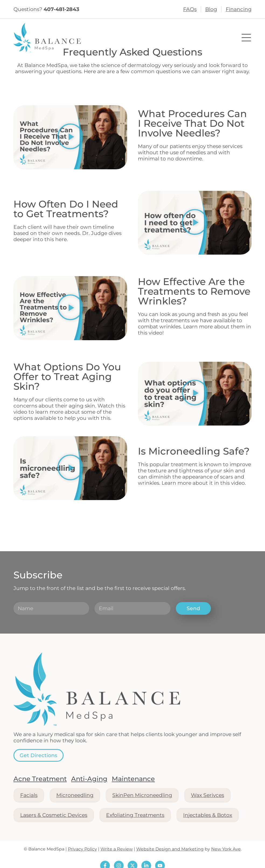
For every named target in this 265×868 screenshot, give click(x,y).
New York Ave (226, 849)
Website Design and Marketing (170, 849)
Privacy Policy (82, 849)
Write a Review (117, 849)
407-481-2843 (61, 9)
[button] (70, 137)
